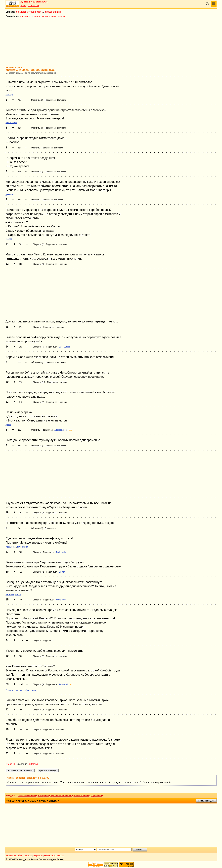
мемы (40, 12)
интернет (10, 594)
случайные (96, 796)
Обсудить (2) (37, 172)
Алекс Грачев (61, 430)
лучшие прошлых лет (61, 796)
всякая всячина (81, 796)
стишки (57, 12)
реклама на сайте (14, 855)
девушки (10, 194)
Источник (62, 100)
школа (18, 594)
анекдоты (21, 12)
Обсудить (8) (38, 684)
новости (60, 855)
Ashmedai (63, 684)
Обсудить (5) (37, 100)
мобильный (11, 547)
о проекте (38, 855)
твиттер (9, 95)
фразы (48, 12)
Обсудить (35, 148)
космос (9, 239)
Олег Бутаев (65, 347)
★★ (70, 430)
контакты (28, 855)
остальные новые (27, 796)
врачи (8, 425)
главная (10, 801)
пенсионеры (11, 123)
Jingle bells (61, 552)
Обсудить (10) (39, 382)
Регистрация (34, 6)
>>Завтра (33, 764)
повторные (43, 796)
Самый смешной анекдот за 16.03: (29, 778)
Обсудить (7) (38, 402)
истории (31, 12)
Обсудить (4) (38, 264)
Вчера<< (10, 764)
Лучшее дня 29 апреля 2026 (34, 2)
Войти (23, 6)
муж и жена (23, 547)
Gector (62, 572)
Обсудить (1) (37, 528)
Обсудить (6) (37, 128)
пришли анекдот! (206, 801)
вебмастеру (50, 855)
